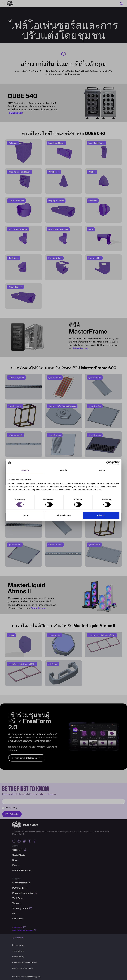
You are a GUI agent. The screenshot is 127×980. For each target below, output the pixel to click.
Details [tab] (64, 470)
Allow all (101, 515)
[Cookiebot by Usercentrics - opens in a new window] (108, 463)
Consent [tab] (25, 470)
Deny (26, 515)
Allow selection (63, 515)
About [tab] (102, 470)
